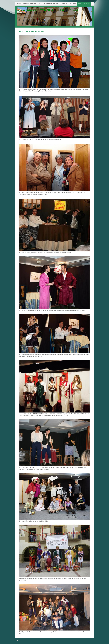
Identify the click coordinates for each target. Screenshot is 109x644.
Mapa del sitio (27, 641)
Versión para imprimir (21, 641)
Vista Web (90, 641)
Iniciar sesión (90, 640)
